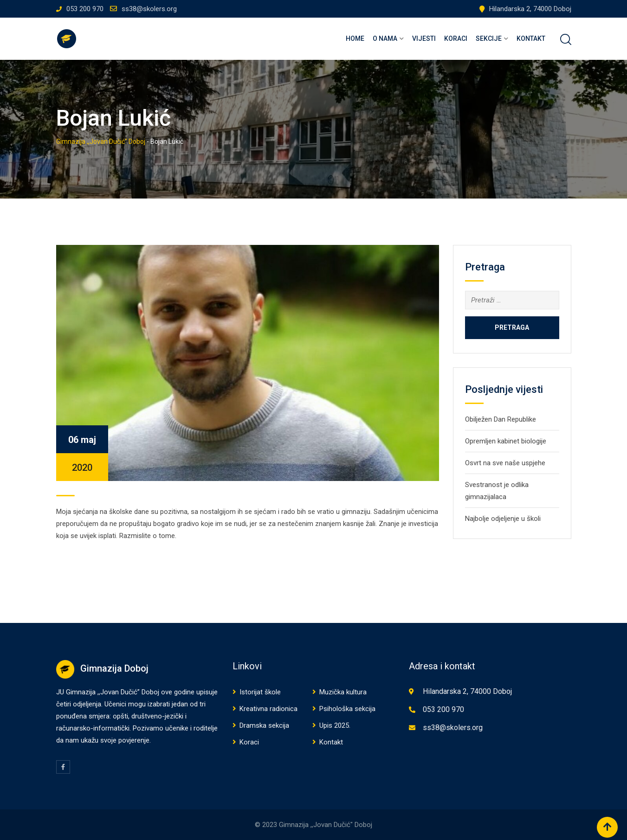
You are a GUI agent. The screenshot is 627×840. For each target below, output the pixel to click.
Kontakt (531, 38)
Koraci (456, 38)
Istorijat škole (260, 692)
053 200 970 (85, 9)
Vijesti (424, 38)
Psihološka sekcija (347, 709)
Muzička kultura (343, 692)
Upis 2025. (335, 725)
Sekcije (489, 38)
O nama (385, 38)
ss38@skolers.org (149, 9)
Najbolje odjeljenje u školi (503, 519)
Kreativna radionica (268, 709)
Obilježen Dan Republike (501, 419)
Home (355, 38)
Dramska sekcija (264, 725)
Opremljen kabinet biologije (506, 441)
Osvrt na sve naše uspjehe (505, 463)
